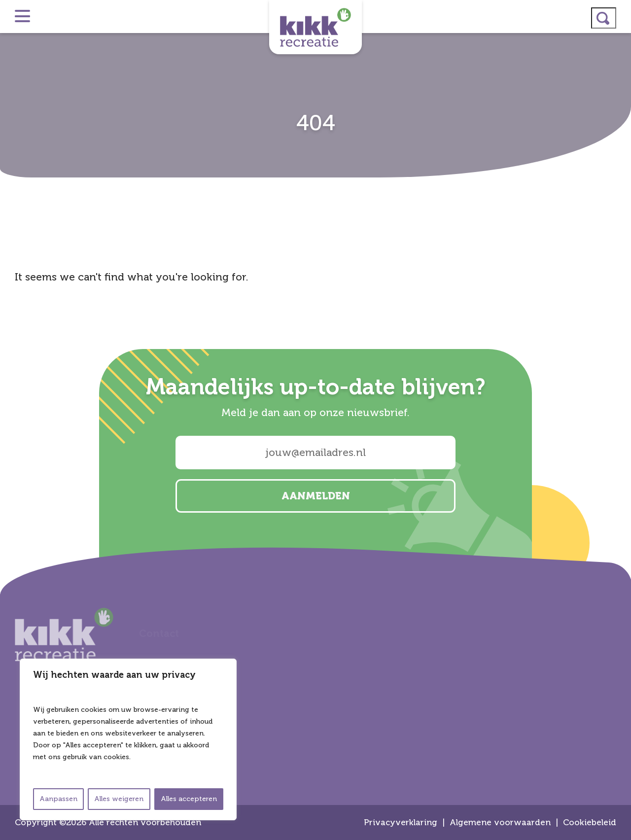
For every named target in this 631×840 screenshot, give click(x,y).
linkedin (619, 407)
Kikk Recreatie (315, 27)
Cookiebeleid (590, 822)
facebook (619, 433)
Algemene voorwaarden (500, 822)
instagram (619, 381)
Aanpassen (58, 799)
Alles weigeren (119, 799)
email (619, 459)
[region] (128, 739)
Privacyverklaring (401, 822)
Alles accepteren (189, 799)
